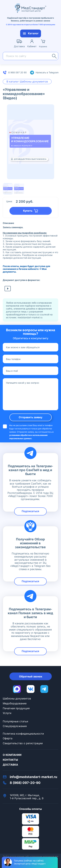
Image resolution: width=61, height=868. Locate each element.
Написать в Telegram (47, 72)
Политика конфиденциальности (23, 734)
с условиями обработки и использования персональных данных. (31, 435)
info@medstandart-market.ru (33, 777)
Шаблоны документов (17, 698)
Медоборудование (15, 703)
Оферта (8, 738)
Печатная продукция (16, 708)
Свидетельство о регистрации (23, 743)
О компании (12, 755)
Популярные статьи (15, 721)
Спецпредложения (15, 726)
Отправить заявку (30, 417)
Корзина (43, 46)
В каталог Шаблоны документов (27, 81)
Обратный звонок (31, 676)
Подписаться (30, 511)
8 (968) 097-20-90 (25, 783)
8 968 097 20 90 (17, 72)
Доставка (10, 765)
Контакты (10, 760)
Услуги (7, 713)
